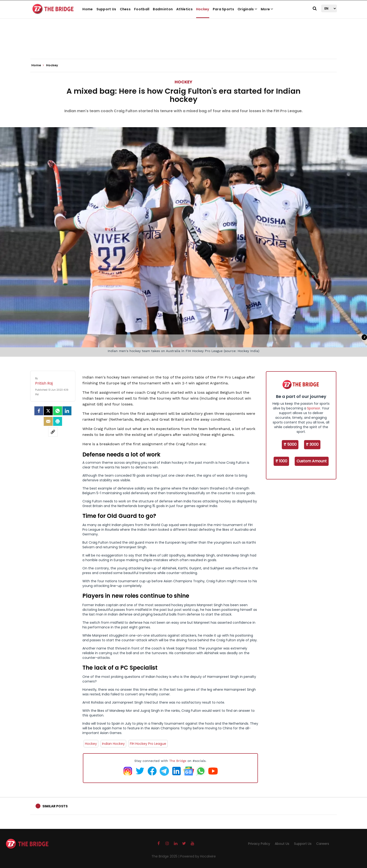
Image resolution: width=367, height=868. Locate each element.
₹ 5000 (290, 444)
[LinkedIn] (67, 411)
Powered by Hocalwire (198, 856)
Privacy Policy (259, 844)
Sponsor (314, 408)
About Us (282, 844)
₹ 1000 (281, 461)
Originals (247, 9)
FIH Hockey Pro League (148, 744)
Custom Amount (312, 461)
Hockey (203, 9)
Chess (125, 9)
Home (88, 9)
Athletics (184, 9)
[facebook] (39, 411)
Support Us (106, 9)
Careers (323, 844)
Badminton (163, 9)
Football (142, 9)
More (267, 9)
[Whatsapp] (58, 411)
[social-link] (53, 432)
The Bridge (178, 761)
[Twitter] (48, 411)
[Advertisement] (183, 45)
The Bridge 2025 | (166, 856)
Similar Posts (55, 806)
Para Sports (223, 9)
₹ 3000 (312, 444)
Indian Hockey (113, 744)
